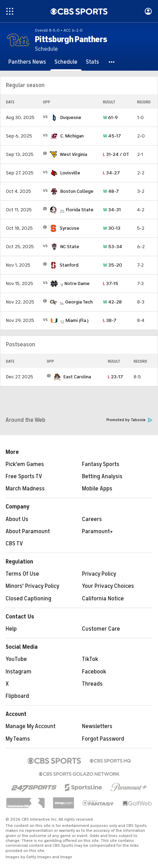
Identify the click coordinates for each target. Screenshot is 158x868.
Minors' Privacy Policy (32, 586)
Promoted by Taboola (129, 420)
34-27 (111, 173)
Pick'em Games (25, 464)
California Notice (103, 599)
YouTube (16, 659)
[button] (112, 62)
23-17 (115, 377)
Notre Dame (77, 283)
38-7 (110, 320)
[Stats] (92, 62)
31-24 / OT (116, 154)
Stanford (69, 265)
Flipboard (17, 696)
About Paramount (28, 531)
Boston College (77, 191)
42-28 (112, 302)
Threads (92, 684)
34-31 (112, 210)
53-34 (112, 247)
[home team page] (54, 118)
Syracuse (69, 228)
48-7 (111, 191)
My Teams (18, 739)
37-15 (111, 283)
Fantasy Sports (101, 464)
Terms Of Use (22, 574)
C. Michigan (72, 136)
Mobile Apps (97, 489)
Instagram (18, 672)
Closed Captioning (28, 599)
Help (11, 629)
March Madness (25, 489)
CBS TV (14, 544)
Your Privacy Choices (108, 586)
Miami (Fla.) (77, 320)
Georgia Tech (79, 302)
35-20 (112, 265)
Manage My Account (31, 726)
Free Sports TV (24, 476)
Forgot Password (103, 739)
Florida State (80, 210)
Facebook (94, 672)
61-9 (110, 117)
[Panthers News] (27, 62)
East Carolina (77, 377)
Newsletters (97, 726)
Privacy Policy (99, 574)
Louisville (70, 173)
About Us (17, 519)
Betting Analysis (102, 476)
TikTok (90, 659)
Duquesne (71, 117)
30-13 (112, 228)
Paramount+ (97, 531)
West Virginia (73, 154)
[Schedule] (66, 62)
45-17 (112, 136)
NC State (70, 247)
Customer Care (101, 629)
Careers (92, 519)
